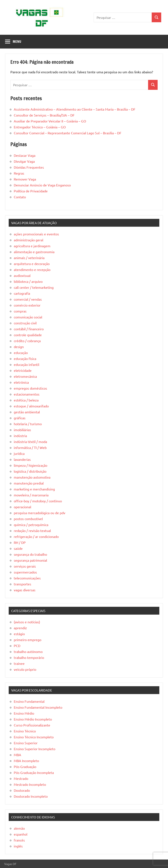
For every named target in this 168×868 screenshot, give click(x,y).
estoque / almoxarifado (31, 406)
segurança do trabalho (30, 554)
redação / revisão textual (32, 531)
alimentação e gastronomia (34, 252)
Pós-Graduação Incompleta (34, 772)
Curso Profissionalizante (32, 725)
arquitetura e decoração (32, 264)
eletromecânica (25, 376)
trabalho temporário (29, 657)
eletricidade (23, 370)
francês (19, 840)
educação (21, 353)
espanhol (21, 834)
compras (20, 311)
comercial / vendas (28, 299)
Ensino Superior (26, 743)
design (19, 347)
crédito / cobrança (27, 341)
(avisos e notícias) (27, 622)
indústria (20, 436)
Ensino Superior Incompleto (35, 749)
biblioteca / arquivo (28, 281)
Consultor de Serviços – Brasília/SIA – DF (44, 115)
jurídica (19, 453)
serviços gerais (25, 566)
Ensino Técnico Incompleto (34, 737)
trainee (19, 663)
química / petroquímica (31, 525)
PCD (17, 646)
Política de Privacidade (31, 191)
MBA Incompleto (26, 761)
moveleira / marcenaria (31, 495)
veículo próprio (25, 669)
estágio (19, 634)
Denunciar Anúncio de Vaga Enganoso (42, 185)
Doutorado (22, 790)
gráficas (20, 418)
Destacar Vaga (25, 155)
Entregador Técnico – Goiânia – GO (40, 127)
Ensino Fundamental (29, 701)
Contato (20, 197)
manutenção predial (29, 483)
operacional (22, 507)
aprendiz (20, 628)
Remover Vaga (25, 179)
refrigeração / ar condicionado (36, 536)
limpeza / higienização (31, 465)
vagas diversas (25, 590)
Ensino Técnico (25, 731)
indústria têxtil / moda (30, 442)
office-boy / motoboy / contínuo (38, 501)
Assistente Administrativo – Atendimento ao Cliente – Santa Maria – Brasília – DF (75, 109)
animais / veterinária (29, 258)
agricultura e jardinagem (32, 246)
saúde (18, 548)
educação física (25, 358)
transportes (22, 584)
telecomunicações (27, 578)
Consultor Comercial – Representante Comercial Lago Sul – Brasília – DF (68, 133)
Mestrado (21, 778)
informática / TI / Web (30, 447)
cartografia (22, 293)
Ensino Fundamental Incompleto (38, 707)
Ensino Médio (24, 713)
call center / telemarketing (34, 287)
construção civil (25, 323)
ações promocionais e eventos (36, 234)
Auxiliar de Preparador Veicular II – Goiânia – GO (50, 121)
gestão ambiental (27, 412)
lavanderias (22, 459)
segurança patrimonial (30, 560)
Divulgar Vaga (24, 161)
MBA (17, 755)
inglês (18, 846)
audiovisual (22, 275)
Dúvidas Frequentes (29, 167)
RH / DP (20, 542)
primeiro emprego (28, 640)
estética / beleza (26, 400)
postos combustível (28, 519)
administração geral (28, 240)
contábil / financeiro (29, 329)
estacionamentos (27, 394)
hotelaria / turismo (28, 424)
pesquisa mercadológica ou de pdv (40, 513)
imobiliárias (22, 430)
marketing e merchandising (34, 489)
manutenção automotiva (32, 477)
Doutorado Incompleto (31, 796)
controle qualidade (28, 335)
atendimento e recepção (32, 269)
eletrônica (21, 382)
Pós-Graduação (25, 767)
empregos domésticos (30, 388)
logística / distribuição (30, 471)
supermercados (25, 572)
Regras (19, 173)
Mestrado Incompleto (30, 784)
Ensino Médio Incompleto (33, 719)
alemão (19, 828)
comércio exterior (27, 305)
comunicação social (28, 317)
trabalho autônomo (28, 651)
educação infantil (26, 364)
